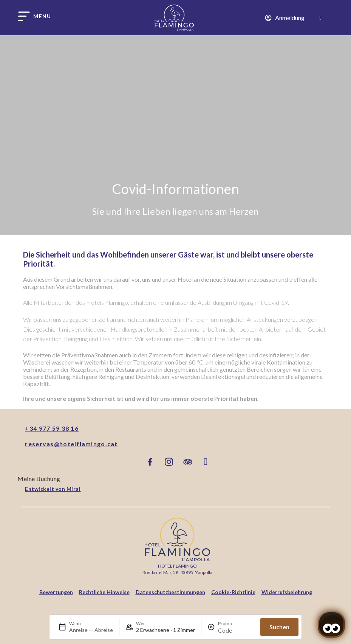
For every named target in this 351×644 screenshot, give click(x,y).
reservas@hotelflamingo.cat (71, 444)
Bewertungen (56, 592)
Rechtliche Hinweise (104, 592)
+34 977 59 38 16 (52, 428)
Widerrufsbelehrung (287, 592)
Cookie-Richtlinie (233, 592)
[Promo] (236, 630)
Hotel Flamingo (177, 566)
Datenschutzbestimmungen (170, 592)
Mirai (74, 489)
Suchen (279, 627)
